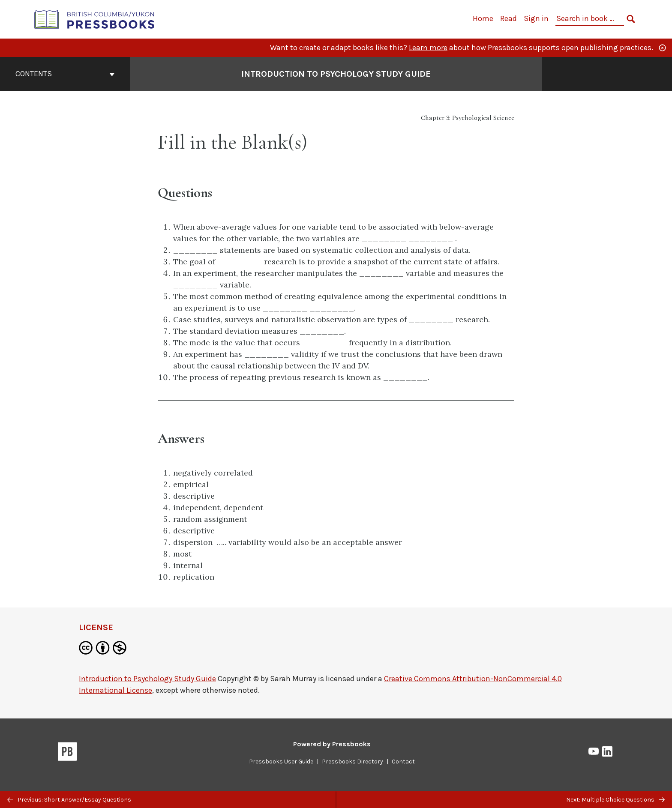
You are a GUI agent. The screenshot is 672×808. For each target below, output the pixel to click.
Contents (65, 74)
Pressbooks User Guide (281, 762)
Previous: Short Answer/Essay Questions (69, 800)
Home (483, 18)
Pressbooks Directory (352, 762)
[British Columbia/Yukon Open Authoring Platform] (95, 19)
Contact (403, 762)
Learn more (428, 48)
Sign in (536, 18)
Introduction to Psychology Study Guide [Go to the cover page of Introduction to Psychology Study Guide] (336, 74)
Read (508, 18)
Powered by (332, 744)
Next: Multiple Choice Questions (615, 800)
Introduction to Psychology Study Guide (147, 679)
